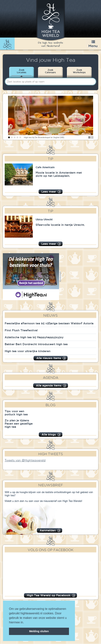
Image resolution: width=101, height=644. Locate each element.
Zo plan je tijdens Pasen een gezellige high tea (19, 424)
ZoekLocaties (22, 71)
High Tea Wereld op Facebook (49, 595)
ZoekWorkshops (79, 71)
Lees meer (49, 192)
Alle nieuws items (49, 358)
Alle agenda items (49, 385)
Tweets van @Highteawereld (25, 460)
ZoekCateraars (50, 71)
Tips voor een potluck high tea (16, 413)
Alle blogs (49, 434)
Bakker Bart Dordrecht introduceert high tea (36, 344)
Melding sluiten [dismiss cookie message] (39, 631)
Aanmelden (48, 530)
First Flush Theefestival (21, 330)
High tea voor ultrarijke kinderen (28, 351)
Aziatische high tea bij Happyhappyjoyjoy (34, 337)
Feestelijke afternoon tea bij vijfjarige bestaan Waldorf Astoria (49, 323)
